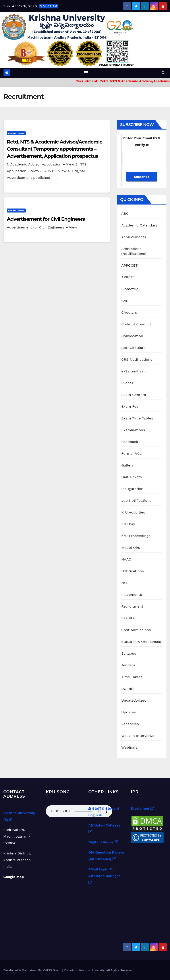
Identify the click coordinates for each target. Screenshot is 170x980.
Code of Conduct (136, 324)
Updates (129, 712)
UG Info (128, 689)
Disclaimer (142, 808)
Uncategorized (134, 700)
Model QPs (131, 548)
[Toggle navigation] (86, 73)
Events (127, 383)
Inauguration (132, 489)
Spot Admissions (136, 630)
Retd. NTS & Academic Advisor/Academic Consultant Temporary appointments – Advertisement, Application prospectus (54, 149)
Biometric (130, 289)
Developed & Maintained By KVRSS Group (33, 970)
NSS (125, 583)
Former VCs (131, 454)
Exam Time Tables (137, 418)
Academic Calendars (139, 225)
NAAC (126, 559)
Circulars (129, 312)
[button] (163, 73)
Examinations (133, 430)
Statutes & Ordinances (141, 642)
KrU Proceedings (136, 536)
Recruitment (16, 133)
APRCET (128, 277)
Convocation (132, 336)
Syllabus (129, 653)
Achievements (134, 237)
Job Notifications (136, 501)
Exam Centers (134, 395)
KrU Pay (128, 524)
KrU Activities (133, 512)
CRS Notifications (137, 359)
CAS (125, 301)
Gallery (127, 465)
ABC (125, 214)
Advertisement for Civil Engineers (46, 219)
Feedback (130, 442)
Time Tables (132, 677)
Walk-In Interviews (138, 736)
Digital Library (103, 842)
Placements (132, 595)
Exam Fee (130, 406)
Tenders (128, 665)
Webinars (129, 747)
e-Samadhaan (134, 371)
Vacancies (130, 724)
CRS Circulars (133, 348)
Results (128, 618)
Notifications (133, 571)
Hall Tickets (132, 477)
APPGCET (129, 265)
